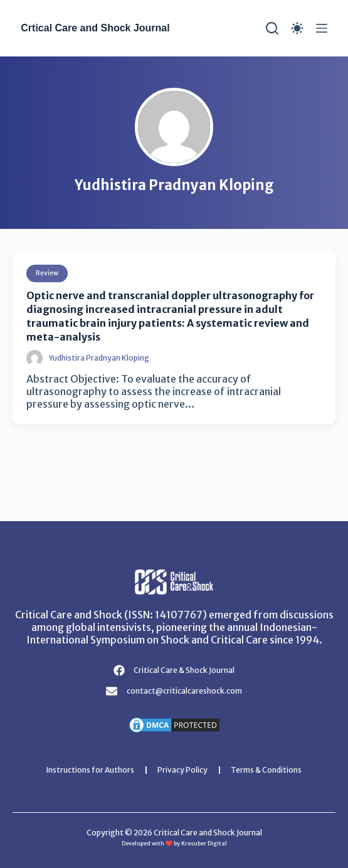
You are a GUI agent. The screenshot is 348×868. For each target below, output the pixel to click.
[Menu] (322, 28)
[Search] (272, 28)
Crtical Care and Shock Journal (95, 28)
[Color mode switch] (297, 28)
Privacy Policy (182, 770)
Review (47, 273)
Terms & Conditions (266, 770)
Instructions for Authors (90, 770)
